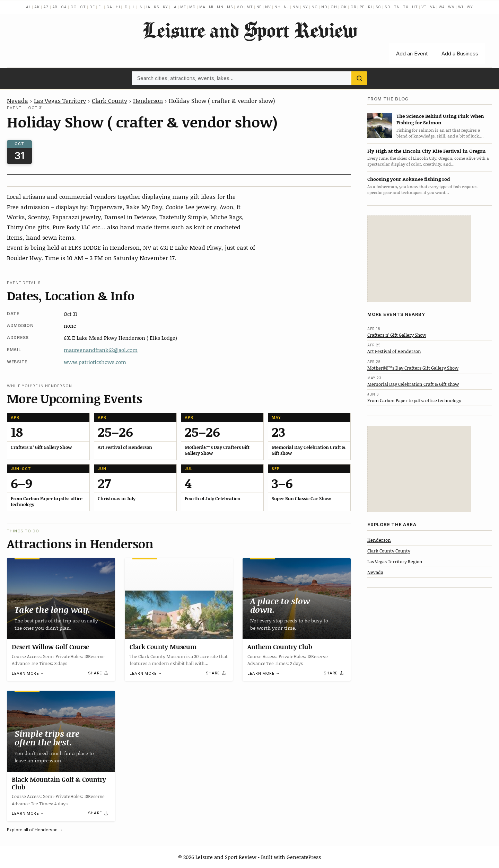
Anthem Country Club (280, 647)
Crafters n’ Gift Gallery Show (397, 335)
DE (92, 7)
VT (424, 7)
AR (55, 7)
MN (220, 7)
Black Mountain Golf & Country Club (59, 783)
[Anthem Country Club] (297, 599)
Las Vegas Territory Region (395, 561)
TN (397, 7)
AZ (46, 7)
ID (126, 7)
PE (362, 7)
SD (388, 7)
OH (334, 7)
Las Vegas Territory (60, 100)
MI (211, 7)
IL (133, 7)
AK (37, 7)
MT (250, 7)
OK (344, 7)
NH (278, 7)
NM (296, 7)
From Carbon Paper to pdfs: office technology (414, 400)
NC (315, 7)
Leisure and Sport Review (250, 30)
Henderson (148, 100)
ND (324, 7)
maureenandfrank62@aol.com (101, 350)
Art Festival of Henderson (394, 351)
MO (240, 7)
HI (118, 7)
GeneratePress (304, 857)
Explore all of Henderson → (35, 830)
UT (415, 7)
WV (451, 7)
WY (470, 7)
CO (74, 7)
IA (148, 7)
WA (442, 7)
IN (141, 7)
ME (183, 7)
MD (192, 7)
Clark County (110, 100)
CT (83, 7)
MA (202, 7)
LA (174, 7)
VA (433, 7)
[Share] (98, 673)
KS (157, 7)
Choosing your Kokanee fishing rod (409, 179)
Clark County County (389, 551)
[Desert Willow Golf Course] (61, 599)
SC (379, 7)
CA (64, 7)
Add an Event (412, 54)
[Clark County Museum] (179, 599)
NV (268, 7)
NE (259, 7)
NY (305, 7)
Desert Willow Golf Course (50, 647)
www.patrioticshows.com (95, 362)
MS (230, 7)
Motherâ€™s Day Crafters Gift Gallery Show (413, 368)
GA (109, 7)
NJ (286, 7)
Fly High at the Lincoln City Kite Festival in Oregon (427, 151)
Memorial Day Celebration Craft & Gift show (413, 384)
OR (353, 7)
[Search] (359, 78)
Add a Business (460, 54)
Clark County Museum (163, 647)
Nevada (17, 100)
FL (101, 7)
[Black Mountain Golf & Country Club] (61, 731)
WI (461, 7)
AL (29, 7)
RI (370, 7)
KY (166, 7)
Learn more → (28, 673)
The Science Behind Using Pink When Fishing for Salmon (440, 119)
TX (406, 7)
